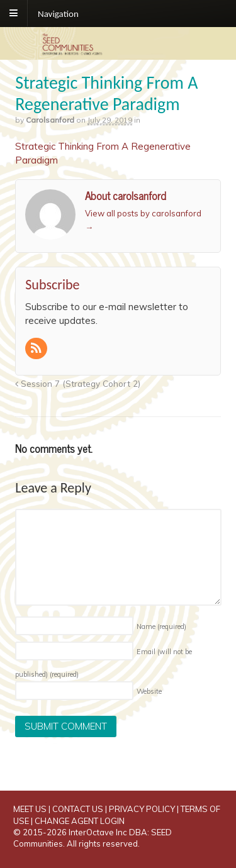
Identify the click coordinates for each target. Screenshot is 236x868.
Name (161, 626)
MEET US (30, 809)
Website (149, 691)
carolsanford (50, 120)
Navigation (58, 13)
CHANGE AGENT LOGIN (80, 821)
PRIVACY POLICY (142, 809)
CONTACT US (78, 809)
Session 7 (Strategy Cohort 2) (78, 383)
